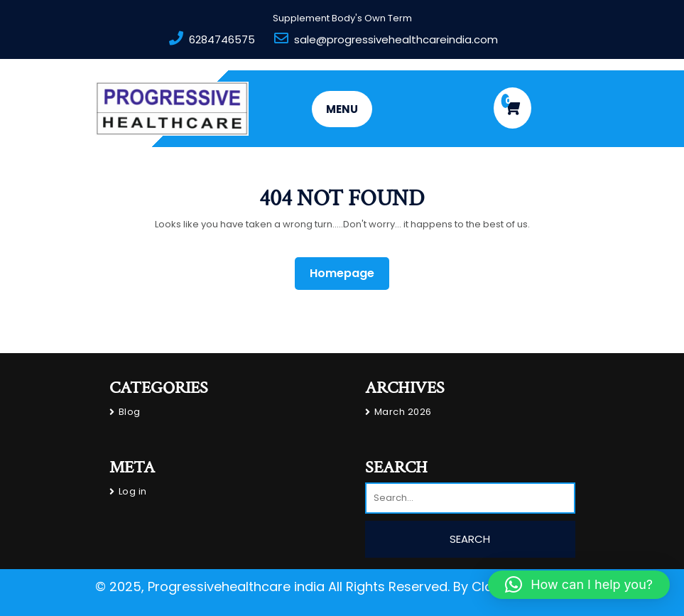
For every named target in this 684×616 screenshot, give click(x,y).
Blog (130, 412)
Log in (133, 491)
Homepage (348, 273)
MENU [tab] (342, 109)
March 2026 (403, 412)
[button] (579, 585)
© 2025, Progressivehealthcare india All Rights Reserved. (272, 587)
